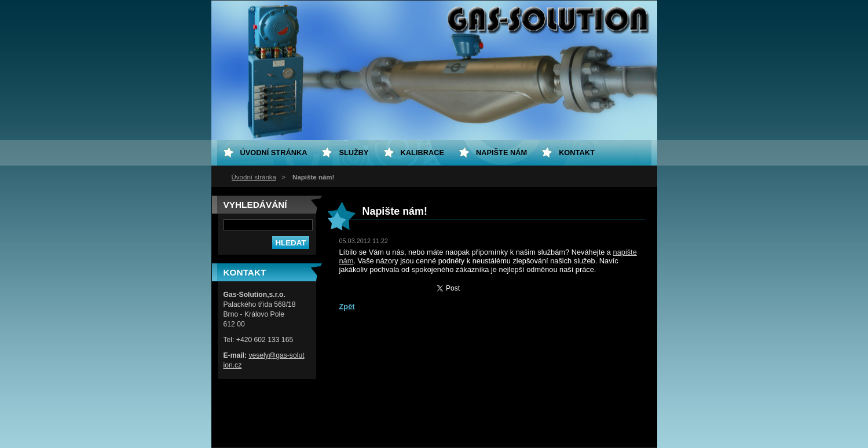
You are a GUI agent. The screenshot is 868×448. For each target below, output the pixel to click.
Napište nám (501, 153)
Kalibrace (422, 153)
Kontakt (577, 153)
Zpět (347, 306)
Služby (354, 153)
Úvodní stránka (254, 177)
